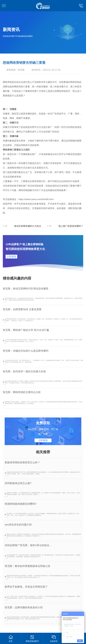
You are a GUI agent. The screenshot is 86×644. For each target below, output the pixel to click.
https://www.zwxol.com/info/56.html (36, 199)
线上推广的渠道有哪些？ (71, 226)
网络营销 (7, 82)
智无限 (21, 70)
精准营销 (16, 177)
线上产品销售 (34, 82)
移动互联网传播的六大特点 (28, 226)
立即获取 (11, 257)
